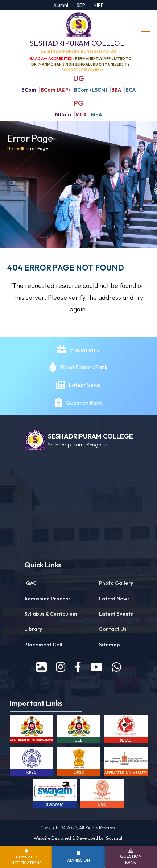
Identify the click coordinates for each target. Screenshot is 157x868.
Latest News (85, 385)
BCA (131, 90)
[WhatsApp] (116, 667)
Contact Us (113, 629)
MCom (63, 114)
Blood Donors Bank (84, 367)
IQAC (30, 583)
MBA (96, 114)
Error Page (37, 148)
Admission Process (47, 599)
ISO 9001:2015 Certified (82, 70)
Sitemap (110, 645)
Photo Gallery (116, 583)
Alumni (61, 5)
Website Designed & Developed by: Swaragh (79, 838)
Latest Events (116, 614)
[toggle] (146, 34)
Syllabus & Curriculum (51, 614)
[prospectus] (41, 667)
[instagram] (61, 667)
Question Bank (84, 403)
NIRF (99, 5)
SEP (81, 5)
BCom (29, 90)
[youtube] (96, 667)
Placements (85, 349)
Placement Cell (43, 645)
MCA (81, 114)
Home (13, 148)
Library (33, 629)
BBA (116, 90)
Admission (78, 860)
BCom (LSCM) (90, 90)
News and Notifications (26, 859)
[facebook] (78, 667)
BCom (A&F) (55, 90)
